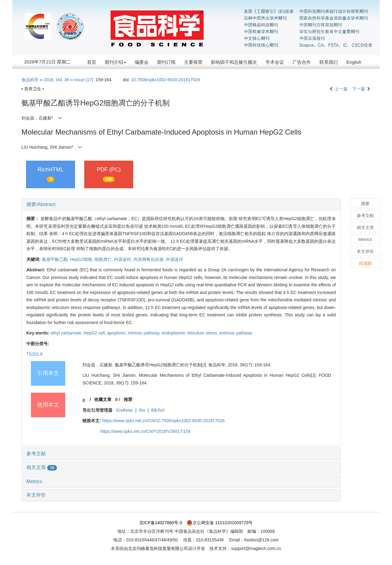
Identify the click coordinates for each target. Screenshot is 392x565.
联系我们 (329, 62)
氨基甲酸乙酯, (56, 259)
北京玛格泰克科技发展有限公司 (158, 548)
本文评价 (36, 495)
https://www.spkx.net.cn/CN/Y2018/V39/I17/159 (145, 431)
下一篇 (361, 89)
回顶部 (365, 263)
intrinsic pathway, (145, 333)
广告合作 (302, 62)
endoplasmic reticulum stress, (190, 333)
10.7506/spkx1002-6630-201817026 (166, 80)
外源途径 (175, 259)
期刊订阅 (166, 62)
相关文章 (42, 467)
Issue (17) (84, 80)
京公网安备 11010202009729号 (220, 523)
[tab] (181, 204)
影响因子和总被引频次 (234, 62)
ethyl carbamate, (67, 333)
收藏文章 (103, 399)
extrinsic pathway (236, 333)
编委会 (142, 62)
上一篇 (338, 89)
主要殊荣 (193, 62)
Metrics (34, 481)
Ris (142, 410)
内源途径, (124, 259)
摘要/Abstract (41, 204)
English (354, 62)
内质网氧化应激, (150, 259)
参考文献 (36, 454)
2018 (49, 80)
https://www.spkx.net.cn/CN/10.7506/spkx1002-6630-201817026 (163, 421)
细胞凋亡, (104, 259)
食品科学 (30, 80)
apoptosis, (118, 333)
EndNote (124, 410)
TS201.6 (34, 354)
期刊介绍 (115, 62)
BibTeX (158, 410)
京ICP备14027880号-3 (161, 523)
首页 (92, 62)
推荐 (128, 399)
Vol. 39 (62, 80)
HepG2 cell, (95, 333)
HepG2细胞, (82, 259)
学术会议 (275, 62)
